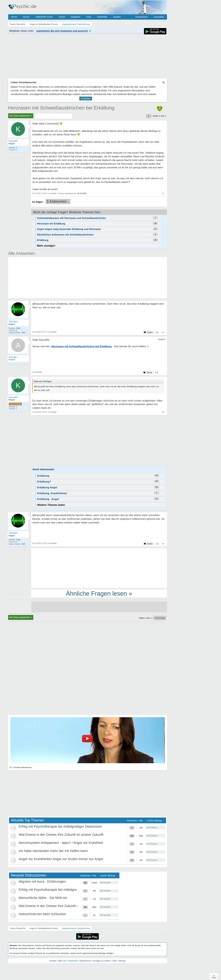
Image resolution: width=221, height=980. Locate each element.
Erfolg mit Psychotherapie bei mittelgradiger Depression (60, 826)
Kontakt (53, 961)
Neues (26, 17)
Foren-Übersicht (18, 928)
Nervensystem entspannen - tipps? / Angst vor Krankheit (61, 843)
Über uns (62, 961)
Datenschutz (85, 961)
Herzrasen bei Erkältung (51, 224)
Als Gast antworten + (21, 116)
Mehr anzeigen (46, 246)
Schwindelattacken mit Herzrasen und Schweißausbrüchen (72, 218)
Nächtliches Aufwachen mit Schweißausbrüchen (65, 235)
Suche (62, 17)
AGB (114, 961)
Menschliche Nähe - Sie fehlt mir (43, 898)
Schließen (86, 99)
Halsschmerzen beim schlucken (42, 914)
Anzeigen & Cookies (101, 961)
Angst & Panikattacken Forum (44, 928)
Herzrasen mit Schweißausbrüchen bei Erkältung (61, 108)
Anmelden (159, 17)
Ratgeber (76, 17)
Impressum (73, 961)
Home (14, 17)
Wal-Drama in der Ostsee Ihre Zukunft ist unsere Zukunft (61, 835)
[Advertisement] (99, 568)
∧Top (214, 976)
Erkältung (43, 240)
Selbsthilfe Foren (44, 17)
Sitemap (122, 961)
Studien (117, 17)
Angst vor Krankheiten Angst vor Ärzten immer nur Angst (61, 859)
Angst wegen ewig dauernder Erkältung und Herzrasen (69, 229)
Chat (89, 17)
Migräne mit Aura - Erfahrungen (42, 881)
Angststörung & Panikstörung (76, 928)
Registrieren (142, 17)
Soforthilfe (102, 17)
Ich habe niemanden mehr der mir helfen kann (53, 851)
